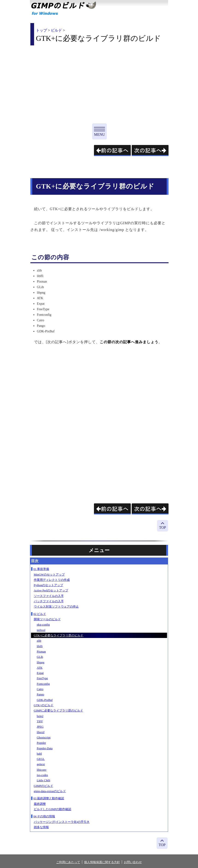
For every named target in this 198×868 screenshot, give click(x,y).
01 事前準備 (41, 569)
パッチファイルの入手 (49, 601)
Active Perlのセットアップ (51, 590)
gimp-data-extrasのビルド (50, 791)
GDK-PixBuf (45, 700)
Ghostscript (44, 737)
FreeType (42, 678)
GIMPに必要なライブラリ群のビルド (58, 710)
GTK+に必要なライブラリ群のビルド (59, 635)
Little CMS (44, 780)
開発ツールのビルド (47, 619)
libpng (41, 662)
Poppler (41, 743)
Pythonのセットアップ (49, 585)
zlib (39, 641)
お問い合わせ (133, 862)
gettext (41, 764)
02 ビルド (40, 614)
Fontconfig (43, 684)
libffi (40, 646)
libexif (41, 732)
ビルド (56, 30)
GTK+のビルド (44, 705)
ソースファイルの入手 (49, 596)
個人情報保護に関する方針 (102, 862)
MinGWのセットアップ (49, 574)
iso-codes (42, 775)
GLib (40, 657)
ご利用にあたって (68, 862)
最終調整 (40, 804)
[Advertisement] (69, 81)
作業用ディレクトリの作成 (52, 580)
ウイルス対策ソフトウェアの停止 (56, 607)
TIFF (40, 721)
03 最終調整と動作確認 (49, 798)
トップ (41, 30)
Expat (40, 673)
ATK (40, 668)
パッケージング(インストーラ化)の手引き (62, 822)
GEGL (41, 759)
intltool (41, 630)
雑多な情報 (41, 827)
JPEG (40, 727)
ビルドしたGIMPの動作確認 (52, 809)
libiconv (42, 770)
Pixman (41, 651)
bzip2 (40, 716)
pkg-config (43, 624)
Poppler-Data (45, 748)
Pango (41, 694)
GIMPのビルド (44, 786)
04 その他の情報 (44, 816)
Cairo (40, 689)
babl (39, 754)
